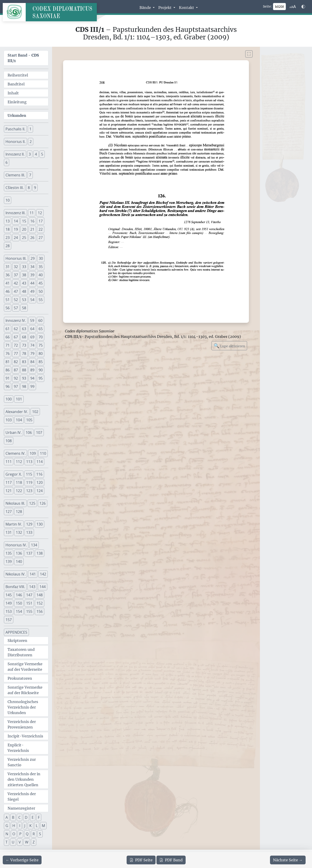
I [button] (20, 826)
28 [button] (8, 246)
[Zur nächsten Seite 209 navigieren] (288, 860)
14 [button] (16, 221)
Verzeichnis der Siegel (22, 797)
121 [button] (9, 491)
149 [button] (9, 603)
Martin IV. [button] (14, 524)
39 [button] (32, 275)
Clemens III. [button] (15, 175)
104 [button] (19, 420)
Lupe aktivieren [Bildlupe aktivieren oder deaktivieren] (229, 346)
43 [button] (24, 283)
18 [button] (8, 229)
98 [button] (24, 386)
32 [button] (16, 267)
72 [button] (16, 345)
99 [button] (32, 386)
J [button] (25, 826)
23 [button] (8, 238)
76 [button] (8, 353)
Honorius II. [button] (15, 142)
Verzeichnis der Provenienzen (22, 724)
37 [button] (16, 275)
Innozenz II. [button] (15, 154)
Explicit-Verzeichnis (18, 748)
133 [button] (29, 532)
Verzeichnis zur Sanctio (22, 762)
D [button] (26, 817)
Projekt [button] (165, 8)
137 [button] (29, 553)
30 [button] (41, 258)
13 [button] (8, 221)
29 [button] (33, 258)
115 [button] (29, 474)
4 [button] (36, 154)
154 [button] (19, 611)
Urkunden (17, 115)
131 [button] (9, 532)
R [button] (34, 834)
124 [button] (40, 491)
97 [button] (16, 386)
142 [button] (43, 574)
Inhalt (13, 93)
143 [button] (32, 587)
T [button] (7, 842)
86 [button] (8, 370)
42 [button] (16, 283)
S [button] (40, 834)
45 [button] (41, 283)
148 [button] (40, 595)
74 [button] (32, 345)
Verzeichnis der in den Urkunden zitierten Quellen (24, 779)
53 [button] (24, 300)
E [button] (33, 817)
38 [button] (24, 275)
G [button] (7, 826)
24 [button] (16, 238)
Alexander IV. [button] (17, 412)
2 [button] (31, 142)
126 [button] (43, 503)
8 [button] (29, 188)
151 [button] (29, 603)
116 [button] (39, 474)
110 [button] (43, 453)
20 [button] (24, 229)
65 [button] (41, 329)
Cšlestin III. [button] (15, 188)
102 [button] (35, 412)
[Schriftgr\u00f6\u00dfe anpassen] (293, 7)
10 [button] (8, 200)
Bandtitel (16, 84)
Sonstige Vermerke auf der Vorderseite (25, 667)
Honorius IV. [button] (16, 545)
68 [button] (24, 337)
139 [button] (9, 561)
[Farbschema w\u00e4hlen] (303, 7)
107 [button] (39, 433)
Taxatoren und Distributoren (21, 652)
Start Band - (23, 58)
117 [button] (9, 482)
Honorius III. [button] (16, 258)
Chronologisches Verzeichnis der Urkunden (23, 707)
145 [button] (9, 595)
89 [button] (32, 370)
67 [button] (16, 337)
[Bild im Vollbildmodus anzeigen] (249, 54)
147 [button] (29, 595)
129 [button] (29, 524)
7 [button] (30, 175)
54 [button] (32, 300)
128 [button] (19, 512)
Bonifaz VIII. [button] (15, 587)
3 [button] (30, 154)
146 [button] (19, 595)
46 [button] (8, 291)
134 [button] (34, 545)
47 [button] (16, 291)
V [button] (20, 842)
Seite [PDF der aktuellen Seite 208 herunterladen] (141, 860)
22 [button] (41, 229)
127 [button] (9, 512)
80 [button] (41, 353)
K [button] (31, 826)
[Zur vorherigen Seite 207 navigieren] (22, 860)
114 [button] (40, 462)
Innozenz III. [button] (15, 213)
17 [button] (41, 221)
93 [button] (24, 378)
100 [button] (9, 399)
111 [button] (9, 462)
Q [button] (27, 834)
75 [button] (41, 345)
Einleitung (17, 102)
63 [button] (24, 329)
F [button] (39, 817)
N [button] (7, 834)
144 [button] (43, 587)
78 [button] (24, 353)
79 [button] (32, 353)
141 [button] (33, 574)
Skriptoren (17, 641)
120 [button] (40, 482)
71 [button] (8, 345)
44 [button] (32, 283)
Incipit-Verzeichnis (25, 736)
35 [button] (41, 267)
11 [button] (32, 213)
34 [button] (32, 267)
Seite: (267, 6)
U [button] (13, 842)
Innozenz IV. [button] (16, 320)
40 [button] (41, 275)
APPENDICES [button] (16, 632)
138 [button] (40, 553)
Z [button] (34, 842)
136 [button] (19, 553)
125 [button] (32, 503)
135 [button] (9, 553)
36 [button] (8, 275)
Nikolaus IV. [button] (15, 574)
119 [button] (29, 482)
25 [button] (24, 238)
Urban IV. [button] (14, 433)
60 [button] (40, 320)
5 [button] (42, 154)
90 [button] (41, 370)
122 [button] (19, 491)
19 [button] (16, 229)
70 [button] (41, 337)
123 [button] (29, 491)
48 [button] (24, 291)
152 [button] (40, 603)
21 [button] (32, 229)
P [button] (20, 834)
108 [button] (9, 441)
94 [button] (32, 378)
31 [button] (8, 267)
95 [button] (41, 378)
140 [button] (19, 561)
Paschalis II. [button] (15, 129)
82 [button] (16, 362)
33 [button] (24, 267)
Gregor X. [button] (14, 474)
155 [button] (29, 611)
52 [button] (16, 300)
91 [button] (8, 378)
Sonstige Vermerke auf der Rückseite (25, 690)
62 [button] (16, 329)
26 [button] (32, 238)
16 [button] (32, 221)
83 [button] (24, 362)
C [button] (19, 817)
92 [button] (16, 378)
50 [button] (41, 291)
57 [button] (16, 308)
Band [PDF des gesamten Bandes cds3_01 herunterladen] (171, 860)
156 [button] (40, 611)
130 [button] (40, 524)
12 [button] (40, 213)
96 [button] (8, 386)
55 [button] (41, 300)
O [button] (14, 834)
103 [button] (9, 420)
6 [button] (7, 162)
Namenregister (21, 808)
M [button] (43, 826)
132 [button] (19, 532)
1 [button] (30, 129)
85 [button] (41, 362)
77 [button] (16, 353)
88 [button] (24, 370)
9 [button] (35, 188)
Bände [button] (146, 8)
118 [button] (19, 482)
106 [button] (29, 433)
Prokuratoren (20, 678)
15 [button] (24, 221)
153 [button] (9, 611)
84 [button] (32, 362)
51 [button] (8, 300)
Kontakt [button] (187, 8)
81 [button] (8, 362)
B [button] (13, 817)
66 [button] (8, 337)
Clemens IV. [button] (15, 453)
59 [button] (32, 320)
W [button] (27, 842)
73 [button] (24, 345)
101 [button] (19, 399)
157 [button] (9, 620)
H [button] (14, 826)
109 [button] (33, 453)
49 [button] (32, 291)
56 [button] (8, 308)
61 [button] (8, 329)
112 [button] (19, 462)
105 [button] (29, 420)
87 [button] (16, 370)
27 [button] (41, 238)
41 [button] (8, 283)
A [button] (7, 817)
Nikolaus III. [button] (15, 503)
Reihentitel (18, 75)
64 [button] (32, 329)
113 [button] (29, 462)
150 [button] (19, 603)
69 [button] (32, 337)
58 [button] (24, 308)
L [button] (37, 826)
